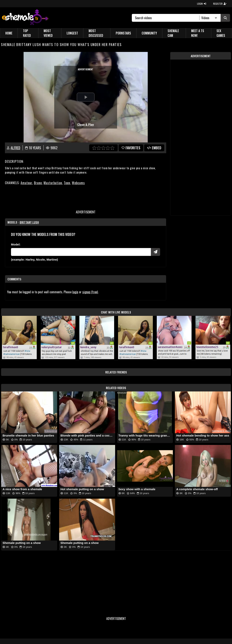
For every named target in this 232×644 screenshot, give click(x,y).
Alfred (15, 148)
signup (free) (90, 292)
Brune (38, 183)
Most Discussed (96, 33)
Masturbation (53, 183)
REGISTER (220, 4)
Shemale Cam (173, 33)
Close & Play (86, 125)
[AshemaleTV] (25, 18)
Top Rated (27, 33)
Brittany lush (29, 222)
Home (9, 33)
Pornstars (123, 33)
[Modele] (81, 252)
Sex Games (221, 33)
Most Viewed (48, 33)
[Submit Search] (225, 18)
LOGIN (202, 4)
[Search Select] (209, 18)
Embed (154, 148)
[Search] (167, 18)
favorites (131, 148)
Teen (67, 183)
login (75, 292)
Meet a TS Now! (198, 33)
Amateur (26, 183)
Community (149, 33)
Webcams (78, 183)
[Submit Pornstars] (155, 252)
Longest (72, 33)
